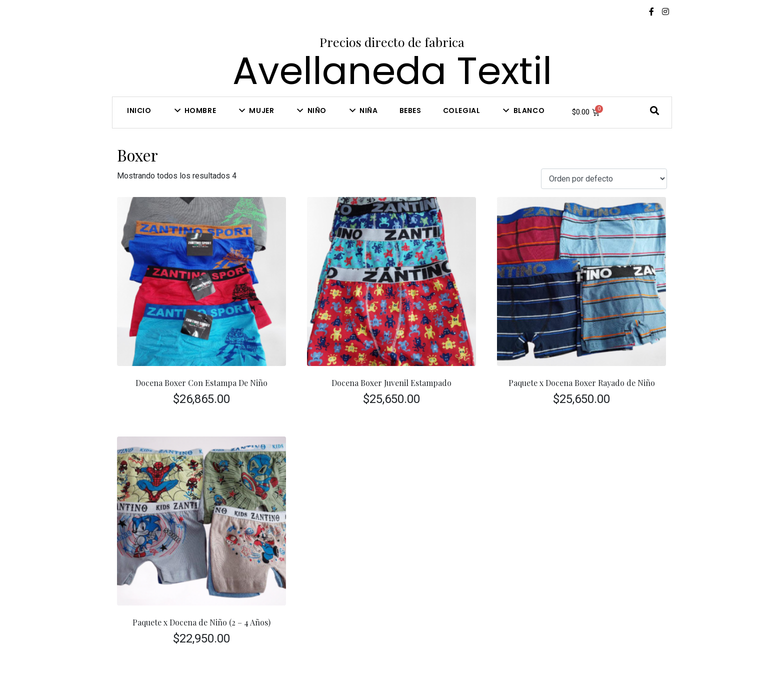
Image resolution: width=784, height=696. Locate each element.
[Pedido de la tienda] (604, 179)
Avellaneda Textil (392, 71)
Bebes (410, 110)
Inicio (139, 110)
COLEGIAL (462, 110)
